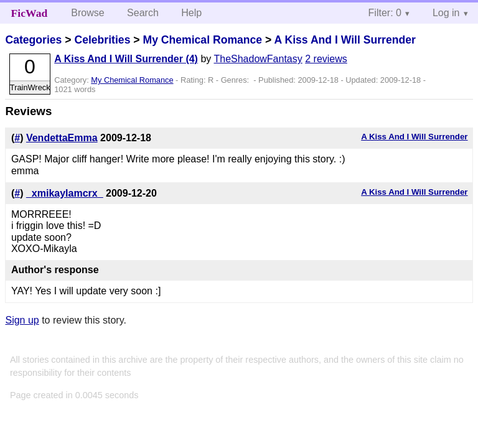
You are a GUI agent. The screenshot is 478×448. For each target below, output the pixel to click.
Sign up (22, 320)
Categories (33, 40)
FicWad (30, 13)
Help (191, 13)
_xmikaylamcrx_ (65, 193)
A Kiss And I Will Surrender (345, 40)
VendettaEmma (62, 138)
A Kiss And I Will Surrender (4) (126, 59)
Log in (446, 13)
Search (143, 13)
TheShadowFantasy (258, 59)
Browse (87, 13)
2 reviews (326, 59)
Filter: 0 (385, 13)
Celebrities (102, 40)
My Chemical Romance (202, 40)
